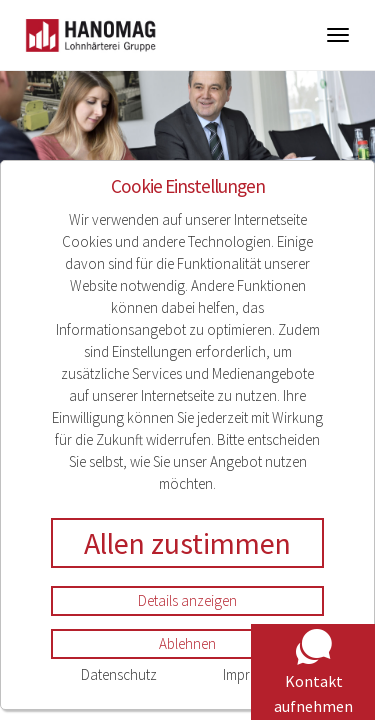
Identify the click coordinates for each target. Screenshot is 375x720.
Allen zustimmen (187, 543)
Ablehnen (187, 643)
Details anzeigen (187, 600)
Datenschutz (119, 674)
